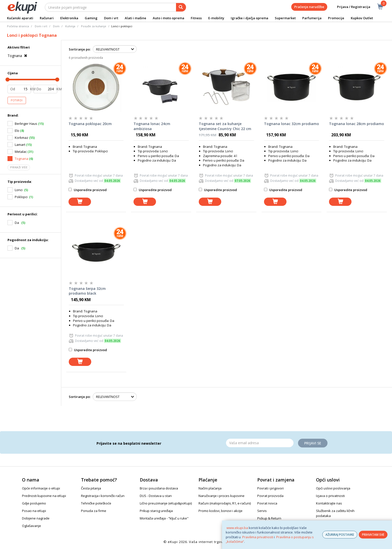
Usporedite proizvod (88, 190)
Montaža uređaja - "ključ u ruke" (164, 518)
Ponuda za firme (94, 511)
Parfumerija (312, 18)
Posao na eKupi (34, 511)
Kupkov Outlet (362, 18)
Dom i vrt (111, 18)
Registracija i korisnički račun (103, 496)
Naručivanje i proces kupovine (221, 496)
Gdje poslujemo (34, 503)
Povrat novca (267, 503)
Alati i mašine (135, 18)
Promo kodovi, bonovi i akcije (220, 511)
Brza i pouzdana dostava (159, 488)
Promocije (336, 18)
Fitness (196, 18)
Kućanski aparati (20, 18)
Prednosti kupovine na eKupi (44, 496)
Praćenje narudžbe (309, 7)
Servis (262, 511)
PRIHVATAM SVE (373, 535)
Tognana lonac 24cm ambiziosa (152, 126)
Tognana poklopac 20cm (90, 124)
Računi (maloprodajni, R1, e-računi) (225, 503)
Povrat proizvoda (270, 496)
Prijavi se (313, 443)
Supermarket (285, 18)
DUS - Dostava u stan (156, 496)
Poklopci (21, 197)
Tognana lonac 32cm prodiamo (291, 124)
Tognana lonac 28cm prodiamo (356, 124)
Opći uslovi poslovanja (333, 488)
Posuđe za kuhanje (94, 26)
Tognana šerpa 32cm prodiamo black (87, 291)
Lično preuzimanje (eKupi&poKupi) (166, 503)
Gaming (91, 18)
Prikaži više (19, 167)
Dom (56, 26)
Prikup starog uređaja (156, 511)
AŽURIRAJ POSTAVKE (340, 535)
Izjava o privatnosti (330, 496)
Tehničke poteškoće (96, 503)
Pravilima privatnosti (258, 537)
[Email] (260, 443)
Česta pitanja (91, 488)
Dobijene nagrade (36, 518)
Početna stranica (18, 26)
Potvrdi (17, 100)
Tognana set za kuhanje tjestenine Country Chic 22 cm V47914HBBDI (225, 126)
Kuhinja (70, 26)
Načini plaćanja (210, 488)
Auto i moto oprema (168, 18)
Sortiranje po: (80, 49)
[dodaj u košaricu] (80, 202)
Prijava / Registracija (350, 7)
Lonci (19, 190)
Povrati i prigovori (270, 488)
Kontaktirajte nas (329, 503)
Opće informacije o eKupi (41, 488)
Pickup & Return (269, 518)
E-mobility (216, 18)
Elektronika (69, 18)
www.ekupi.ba (237, 528)
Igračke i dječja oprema (249, 18)
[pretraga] (181, 7)
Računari (47, 18)
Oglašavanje (31, 526)
